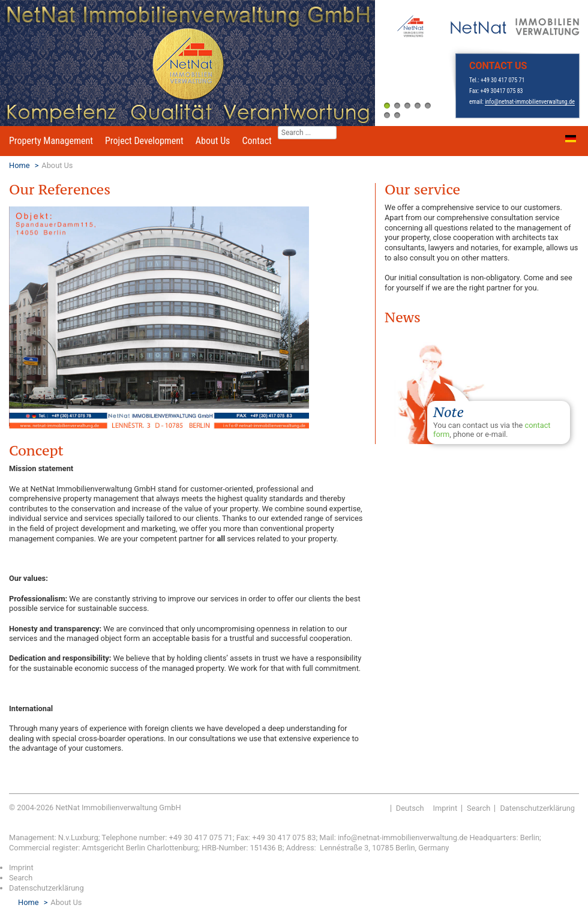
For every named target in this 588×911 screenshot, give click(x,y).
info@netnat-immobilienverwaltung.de (530, 102)
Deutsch (410, 808)
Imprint (445, 808)
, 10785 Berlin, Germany (409, 848)
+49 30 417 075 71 (502, 80)
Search (478, 808)
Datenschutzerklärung (537, 808)
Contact (256, 141)
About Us (213, 141)
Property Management (51, 141)
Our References (60, 189)
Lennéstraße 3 (344, 848)
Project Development (144, 141)
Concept (36, 450)
